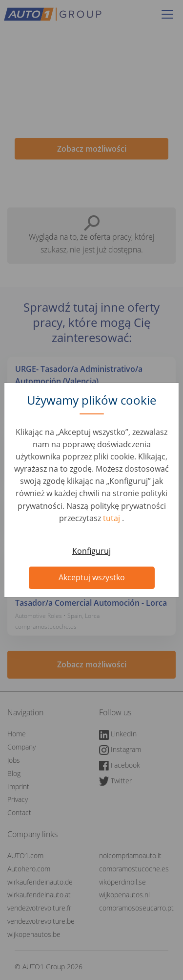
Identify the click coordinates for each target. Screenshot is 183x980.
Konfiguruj (91, 551)
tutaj (112, 518)
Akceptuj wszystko (92, 577)
